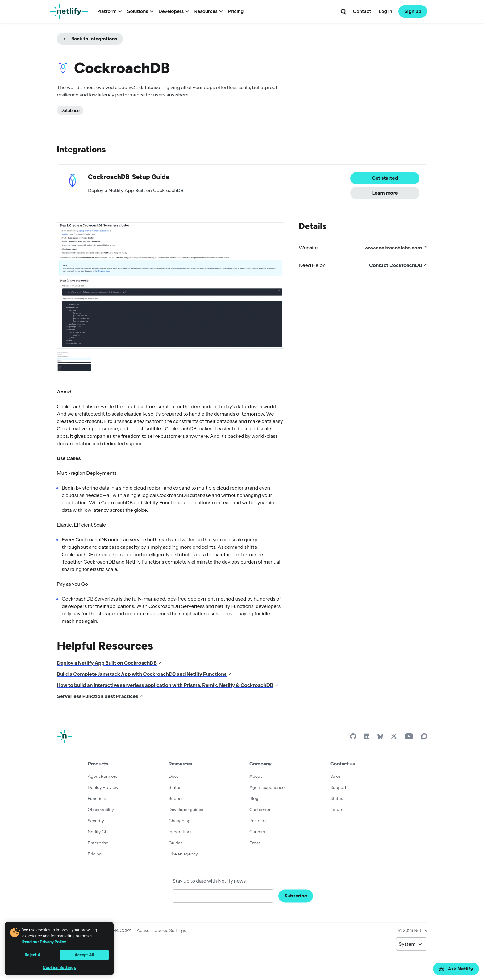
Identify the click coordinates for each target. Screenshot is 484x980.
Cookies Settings (59, 968)
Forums (338, 810)
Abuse (143, 930)
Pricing (236, 11)
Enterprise (98, 843)
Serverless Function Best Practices (100, 696)
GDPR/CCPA (119, 930)
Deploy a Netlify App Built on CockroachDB (109, 663)
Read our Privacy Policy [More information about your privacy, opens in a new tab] (44, 942)
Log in (386, 11)
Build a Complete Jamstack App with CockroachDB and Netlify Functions (144, 674)
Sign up (413, 11)
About (256, 776)
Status (175, 787)
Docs (174, 776)
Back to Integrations (90, 39)
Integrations (180, 832)
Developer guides (186, 810)
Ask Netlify (456, 969)
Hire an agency (183, 854)
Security (96, 821)
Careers (257, 832)
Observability (101, 810)
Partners (258, 821)
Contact (362, 11)
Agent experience (267, 787)
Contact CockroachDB (398, 265)
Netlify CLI (98, 832)
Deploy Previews (104, 787)
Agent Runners (102, 776)
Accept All (84, 955)
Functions (98, 798)
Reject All (34, 955)
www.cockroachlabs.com (396, 248)
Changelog (179, 821)
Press (255, 843)
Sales (336, 776)
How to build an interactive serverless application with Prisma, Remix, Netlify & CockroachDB (168, 685)
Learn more (385, 193)
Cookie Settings (170, 930)
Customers (260, 810)
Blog (254, 798)
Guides (175, 843)
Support (177, 798)
